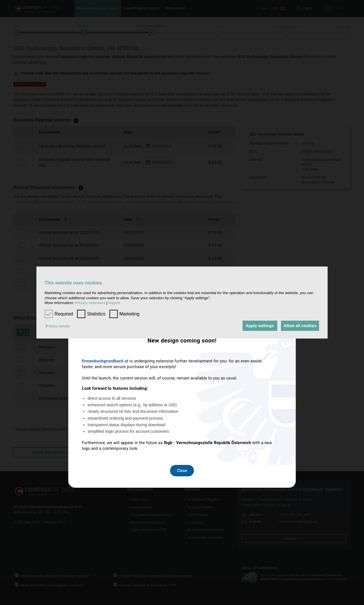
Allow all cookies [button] (299, 326)
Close (182, 378)
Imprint (114, 303)
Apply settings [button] (257, 326)
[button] (59, 326)
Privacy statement (90, 303)
